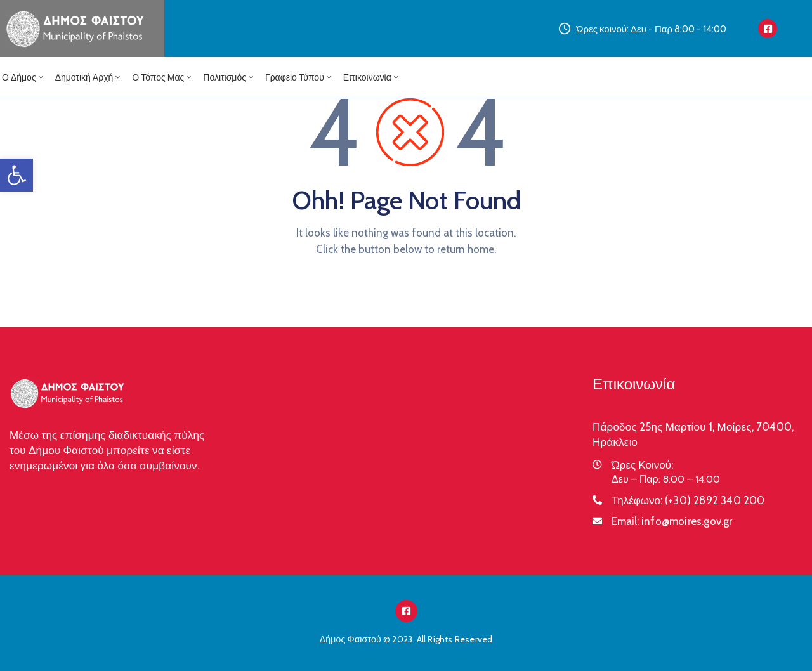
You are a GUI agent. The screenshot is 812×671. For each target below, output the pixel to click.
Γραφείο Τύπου (299, 77)
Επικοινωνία (372, 77)
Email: (672, 521)
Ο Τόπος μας (162, 77)
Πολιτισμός (229, 77)
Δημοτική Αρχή (89, 77)
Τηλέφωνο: (688, 500)
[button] (16, 175)
